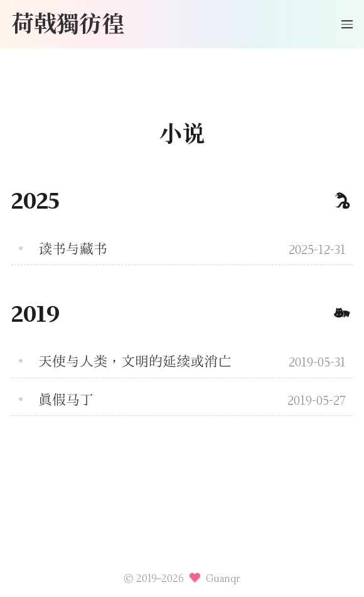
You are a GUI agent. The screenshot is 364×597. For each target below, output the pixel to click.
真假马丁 (66, 400)
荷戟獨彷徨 (68, 22)
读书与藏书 (73, 249)
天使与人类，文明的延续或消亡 (135, 361)
